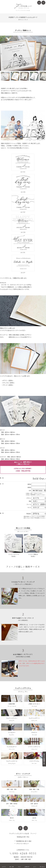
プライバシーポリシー (23, 844)
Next (45, 54)
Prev (1, 54)
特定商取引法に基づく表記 (24, 841)
